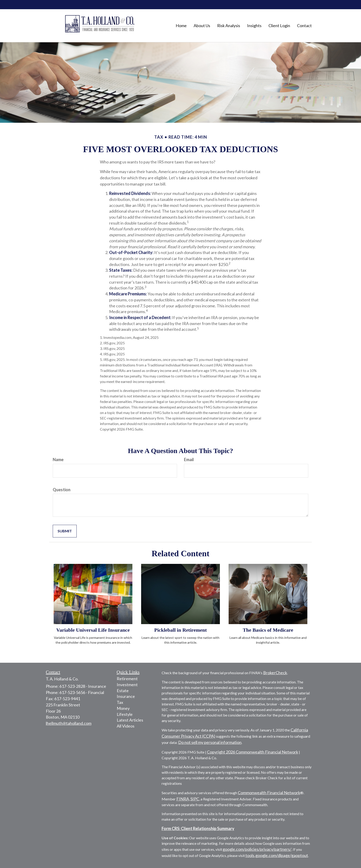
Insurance (126, 696)
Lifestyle (125, 714)
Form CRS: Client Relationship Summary (198, 828)
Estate (123, 691)
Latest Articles (130, 720)
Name (58, 460)
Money (123, 708)
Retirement (127, 679)
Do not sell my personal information (210, 742)
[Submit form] (65, 531)
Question (62, 490)
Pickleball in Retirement (180, 630)
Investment (127, 685)
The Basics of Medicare (268, 630)
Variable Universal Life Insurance (93, 630)
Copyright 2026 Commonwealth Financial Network (253, 752)
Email (189, 460)
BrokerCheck (275, 673)
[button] (202, 26)
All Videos (126, 726)
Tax (120, 702)
